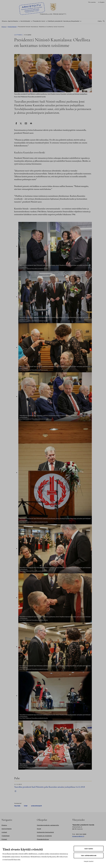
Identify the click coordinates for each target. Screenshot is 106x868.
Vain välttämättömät (89, 855)
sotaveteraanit (36, 806)
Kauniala (17, 806)
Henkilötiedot (25, 21)
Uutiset (4, 832)
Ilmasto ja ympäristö (44, 836)
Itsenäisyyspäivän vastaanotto (48, 825)
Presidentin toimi (39, 21)
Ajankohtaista (13, 21)
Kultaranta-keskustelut (45, 832)
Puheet (4, 839)
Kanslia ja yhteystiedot (71, 21)
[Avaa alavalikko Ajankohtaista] (19, 21)
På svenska (92, 2)
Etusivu (5, 21)
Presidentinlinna (43, 839)
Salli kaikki (89, 849)
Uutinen (18, 35)
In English (101, 2)
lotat (26, 806)
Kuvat (39, 829)
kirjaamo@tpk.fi (78, 836)
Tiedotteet (6, 836)
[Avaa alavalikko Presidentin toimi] (46, 21)
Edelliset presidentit (55, 21)
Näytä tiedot (89, 861)
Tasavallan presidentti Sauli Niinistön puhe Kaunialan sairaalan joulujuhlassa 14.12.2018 (50, 787)
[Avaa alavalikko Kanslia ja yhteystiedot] (80, 21)
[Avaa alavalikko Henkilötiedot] (31, 21)
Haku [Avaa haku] (100, 21)
